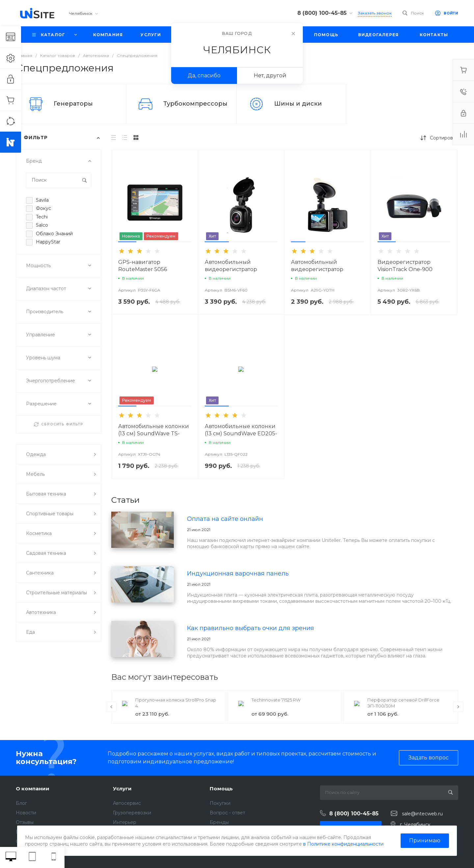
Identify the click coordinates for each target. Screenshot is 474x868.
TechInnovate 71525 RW (276, 700)
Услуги (122, 789)
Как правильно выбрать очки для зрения (250, 628)
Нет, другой (270, 76)
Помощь (221, 789)
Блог (21, 803)
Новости (26, 813)
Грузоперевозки (132, 813)
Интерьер (125, 822)
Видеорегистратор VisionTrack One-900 (405, 266)
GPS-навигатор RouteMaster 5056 (143, 266)
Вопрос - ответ (227, 813)
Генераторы (73, 104)
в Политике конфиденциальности (343, 844)
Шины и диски (298, 104)
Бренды (219, 822)
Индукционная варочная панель (238, 574)
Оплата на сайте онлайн (225, 519)
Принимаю (425, 841)
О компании (33, 789)
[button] (127, 242)
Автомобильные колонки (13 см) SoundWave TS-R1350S (154, 434)
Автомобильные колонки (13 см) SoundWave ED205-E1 (241, 434)
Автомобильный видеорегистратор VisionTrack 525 (231, 269)
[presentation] (111, 707)
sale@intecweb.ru (422, 814)
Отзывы (25, 822)
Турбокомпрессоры (195, 104)
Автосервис (127, 803)
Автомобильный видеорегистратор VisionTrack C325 (317, 269)
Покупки (220, 803)
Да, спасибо (204, 76)
